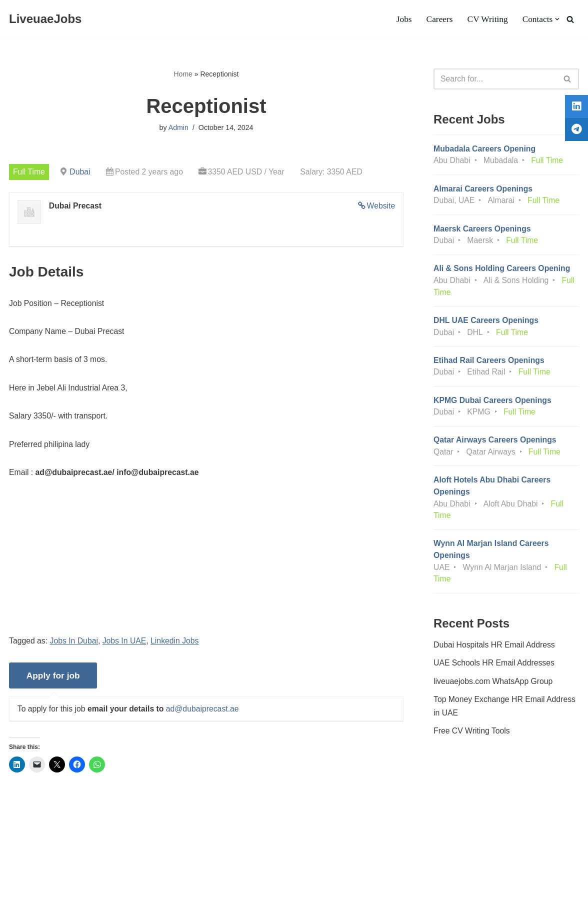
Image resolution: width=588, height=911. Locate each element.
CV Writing (486, 19)
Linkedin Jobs (177, 645)
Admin (178, 128)
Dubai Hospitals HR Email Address (495, 652)
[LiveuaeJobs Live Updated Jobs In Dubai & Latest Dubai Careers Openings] (45, 19)
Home (183, 74)
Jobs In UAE (126, 645)
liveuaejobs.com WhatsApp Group (494, 690)
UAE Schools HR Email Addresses (495, 671)
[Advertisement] (206, 568)
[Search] (570, 19)
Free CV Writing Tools (472, 740)
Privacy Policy (98, 873)
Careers (438, 19)
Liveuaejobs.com (37, 898)
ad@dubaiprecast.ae (205, 714)
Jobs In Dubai (75, 645)
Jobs (402, 19)
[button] (557, 19)
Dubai (81, 172)
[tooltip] (574, 108)
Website (380, 207)
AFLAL (130, 898)
